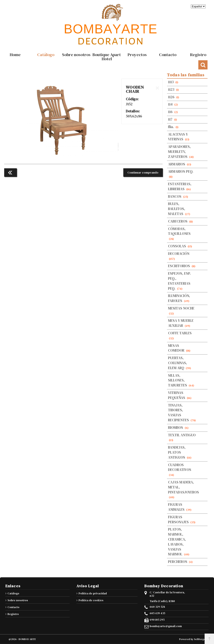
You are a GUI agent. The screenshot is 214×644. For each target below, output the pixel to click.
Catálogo (13, 593)
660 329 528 (157, 607)
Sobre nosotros (18, 600)
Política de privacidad (93, 593)
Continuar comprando (143, 172)
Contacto (13, 607)
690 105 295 (157, 620)
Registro (13, 614)
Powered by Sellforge (192, 639)
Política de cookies (91, 600)
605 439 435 (157, 613)
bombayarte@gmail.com (166, 626)
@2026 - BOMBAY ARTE (22, 639)
